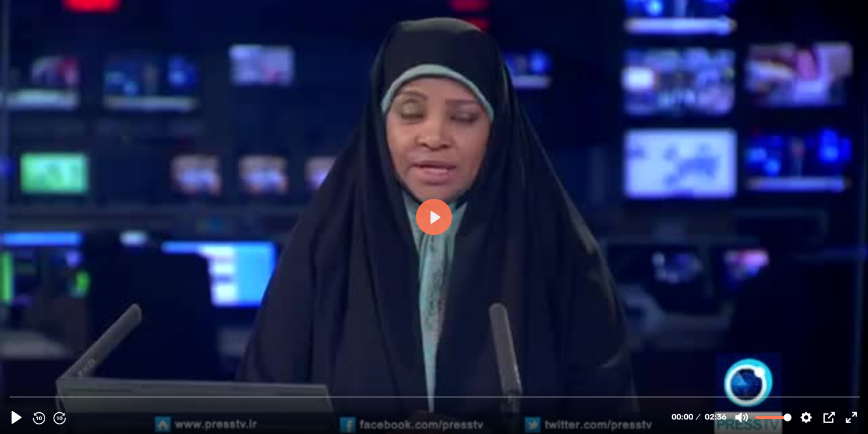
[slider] (435, 396)
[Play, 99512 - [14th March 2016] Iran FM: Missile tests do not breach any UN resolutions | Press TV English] (17, 417)
